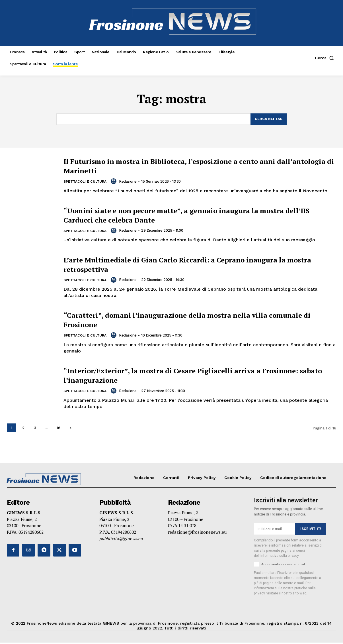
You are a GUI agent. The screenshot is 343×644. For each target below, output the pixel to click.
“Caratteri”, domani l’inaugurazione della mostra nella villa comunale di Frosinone (188, 320)
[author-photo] (117, 182)
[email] (275, 531)
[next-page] (70, 430)
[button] (325, 58)
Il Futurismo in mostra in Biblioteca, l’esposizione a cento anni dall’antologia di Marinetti (194, 166)
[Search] (268, 119)
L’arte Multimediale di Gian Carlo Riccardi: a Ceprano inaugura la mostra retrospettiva (200, 265)
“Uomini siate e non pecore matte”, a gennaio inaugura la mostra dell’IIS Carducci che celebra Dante (199, 215)
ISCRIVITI (311, 530)
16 (58, 430)
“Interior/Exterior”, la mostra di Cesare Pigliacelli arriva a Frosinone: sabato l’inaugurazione (184, 376)
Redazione (131, 182)
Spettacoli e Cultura (86, 182)
